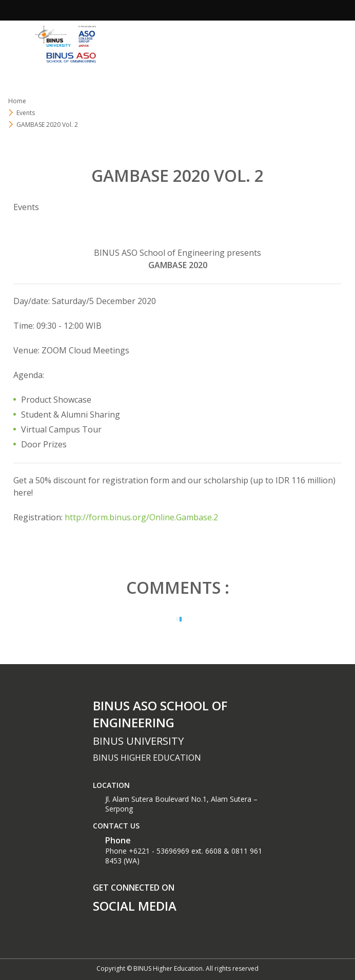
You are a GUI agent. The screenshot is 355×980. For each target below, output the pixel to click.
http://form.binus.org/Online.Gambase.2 (141, 517)
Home (17, 101)
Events (26, 207)
